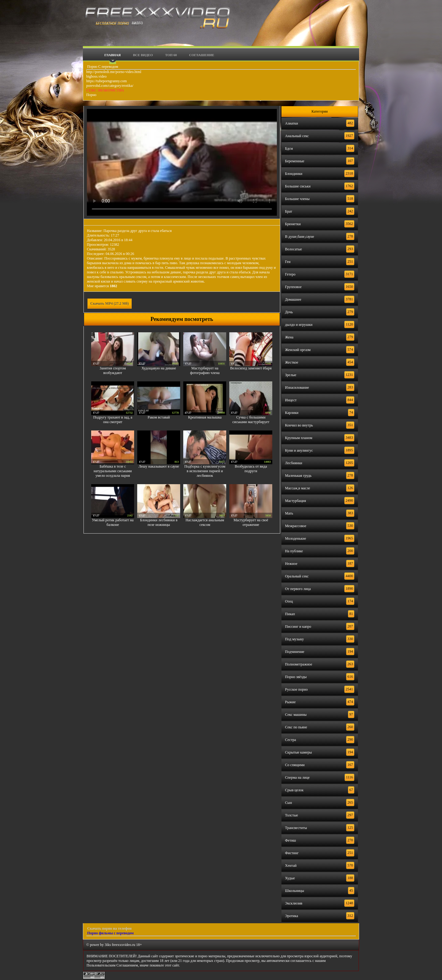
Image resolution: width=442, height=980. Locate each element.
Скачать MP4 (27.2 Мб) (110, 303)
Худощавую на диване (159, 368)
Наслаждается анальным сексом (205, 522)
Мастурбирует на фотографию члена (205, 370)
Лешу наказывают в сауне (159, 466)
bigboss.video (96, 76)
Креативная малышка (205, 417)
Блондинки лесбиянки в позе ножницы (159, 522)
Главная (112, 55)
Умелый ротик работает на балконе (113, 522)
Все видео (143, 55)
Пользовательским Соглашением (112, 965)
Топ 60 (171, 55)
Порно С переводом (102, 67)
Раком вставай (159, 417)
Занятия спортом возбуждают (113, 370)
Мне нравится (102, 286)
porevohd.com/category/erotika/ (110, 86)
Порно (91, 95)
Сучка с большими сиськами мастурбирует (251, 420)
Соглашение (202, 55)
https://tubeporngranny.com (107, 81)
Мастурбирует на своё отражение (251, 522)
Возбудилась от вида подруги (251, 469)
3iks (108, 945)
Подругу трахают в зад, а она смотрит (113, 420)
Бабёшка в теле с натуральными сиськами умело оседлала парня (113, 471)
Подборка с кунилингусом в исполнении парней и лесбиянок (205, 471)
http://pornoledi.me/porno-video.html (114, 72)
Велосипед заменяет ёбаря (251, 368)
